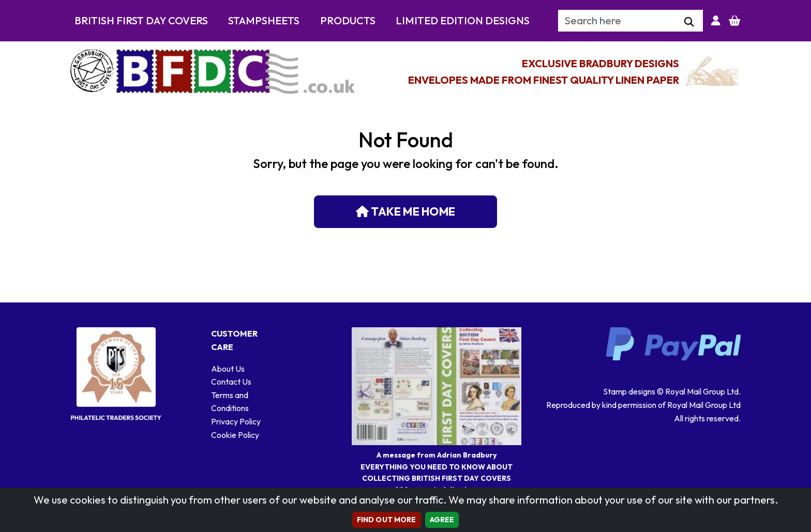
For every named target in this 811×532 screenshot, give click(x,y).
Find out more (387, 520)
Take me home (405, 211)
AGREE (442, 520)
